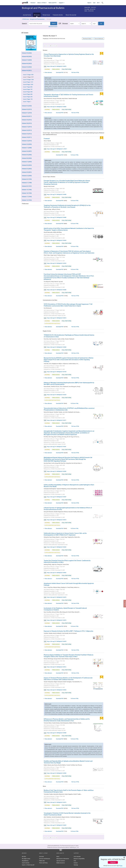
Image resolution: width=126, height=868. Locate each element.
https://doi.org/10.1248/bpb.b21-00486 (57, 217)
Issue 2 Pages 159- (28, 99)
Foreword (47, 139)
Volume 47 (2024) (27, 60)
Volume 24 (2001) (27, 172)
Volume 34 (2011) (27, 137)
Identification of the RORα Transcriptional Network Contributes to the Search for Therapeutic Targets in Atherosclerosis (69, 229)
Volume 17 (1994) (27, 197)
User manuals (77, 856)
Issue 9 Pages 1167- (28, 82)
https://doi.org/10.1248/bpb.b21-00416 (57, 520)
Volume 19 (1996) (27, 190)
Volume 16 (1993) (27, 200)
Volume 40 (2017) (27, 116)
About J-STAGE (42, 3)
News (58, 856)
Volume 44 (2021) (27, 70)
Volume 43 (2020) (27, 106)
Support (62, 3)
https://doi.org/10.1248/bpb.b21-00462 (57, 573)
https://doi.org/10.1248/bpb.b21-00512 (57, 667)
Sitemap (76, 865)
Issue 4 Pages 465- (28, 94)
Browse (33, 3)
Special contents (61, 861)
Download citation (87, 39)
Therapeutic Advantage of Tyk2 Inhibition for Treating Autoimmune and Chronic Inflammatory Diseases (69, 95)
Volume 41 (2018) (27, 113)
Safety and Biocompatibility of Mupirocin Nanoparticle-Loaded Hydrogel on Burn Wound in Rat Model (69, 486)
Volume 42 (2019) (27, 109)
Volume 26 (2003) (27, 165)
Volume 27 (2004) (27, 162)
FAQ (75, 861)
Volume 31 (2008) (27, 148)
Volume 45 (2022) (27, 67)
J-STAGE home (25, 19)
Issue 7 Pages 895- (28, 87)
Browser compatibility (79, 859)
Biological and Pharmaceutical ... (38, 19)
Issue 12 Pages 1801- (28, 75)
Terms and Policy (43, 863)
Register (113, 862)
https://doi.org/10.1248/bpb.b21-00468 (57, 194)
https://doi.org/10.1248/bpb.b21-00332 (57, 263)
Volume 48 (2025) (27, 56)
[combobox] (75, 23)
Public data (42, 861)
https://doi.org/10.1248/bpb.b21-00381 (57, 447)
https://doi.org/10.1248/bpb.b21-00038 (57, 347)
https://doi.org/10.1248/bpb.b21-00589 (57, 733)
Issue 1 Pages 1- (27, 102)
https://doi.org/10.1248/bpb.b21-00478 (57, 641)
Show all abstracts (99, 39)
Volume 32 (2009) (27, 144)
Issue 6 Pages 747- (28, 89)
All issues (37, 15)
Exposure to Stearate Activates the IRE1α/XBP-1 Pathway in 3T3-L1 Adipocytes (68, 631)
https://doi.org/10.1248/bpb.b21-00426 (57, 240)
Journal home (27, 15)
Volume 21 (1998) (27, 183)
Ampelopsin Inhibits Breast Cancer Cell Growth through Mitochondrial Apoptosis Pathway (69, 584)
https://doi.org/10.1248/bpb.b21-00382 (57, 471)
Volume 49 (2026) (27, 53)
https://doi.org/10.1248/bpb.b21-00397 (57, 497)
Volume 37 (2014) (27, 127)
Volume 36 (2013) (27, 130)
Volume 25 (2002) (27, 169)
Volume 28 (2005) (27, 158)
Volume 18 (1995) (27, 193)
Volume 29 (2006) (27, 155)
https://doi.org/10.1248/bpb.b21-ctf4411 (57, 149)
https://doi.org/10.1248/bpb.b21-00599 (57, 773)
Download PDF (60, 72)
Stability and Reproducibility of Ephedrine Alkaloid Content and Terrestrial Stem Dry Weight (68, 762)
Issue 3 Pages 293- (28, 97)
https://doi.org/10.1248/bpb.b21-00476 (57, 66)
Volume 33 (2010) (27, 141)
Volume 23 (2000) (27, 176)
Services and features (45, 859)
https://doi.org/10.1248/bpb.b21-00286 (57, 290)
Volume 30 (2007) (27, 151)
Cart (94, 3)
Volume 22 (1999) (27, 179)
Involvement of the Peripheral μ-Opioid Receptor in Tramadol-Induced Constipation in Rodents (65, 609)
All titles (24, 856)
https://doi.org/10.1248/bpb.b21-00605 (57, 825)
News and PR (53, 3)
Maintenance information (63, 859)
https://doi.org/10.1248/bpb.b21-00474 (57, 620)
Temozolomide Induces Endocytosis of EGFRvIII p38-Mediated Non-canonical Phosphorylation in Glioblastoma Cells (69, 409)
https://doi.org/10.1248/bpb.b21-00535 (57, 690)
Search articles (26, 863)
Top (61, 850)
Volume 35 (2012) (27, 134)
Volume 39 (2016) (27, 120)
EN (98, 3)
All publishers (25, 861)
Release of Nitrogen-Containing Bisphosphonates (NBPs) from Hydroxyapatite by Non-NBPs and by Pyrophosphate (69, 383)
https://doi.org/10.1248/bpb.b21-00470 (57, 597)
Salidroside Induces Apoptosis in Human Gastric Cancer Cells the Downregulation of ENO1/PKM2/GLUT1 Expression (65, 534)
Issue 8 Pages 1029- (28, 84)
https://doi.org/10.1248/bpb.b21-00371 (57, 420)
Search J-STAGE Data (28, 865)
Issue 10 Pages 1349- (28, 80)
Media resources (61, 863)
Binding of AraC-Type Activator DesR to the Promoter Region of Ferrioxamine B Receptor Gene (69, 791)
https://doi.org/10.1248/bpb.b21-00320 (57, 395)
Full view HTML (75, 72)
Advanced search (53, 27)
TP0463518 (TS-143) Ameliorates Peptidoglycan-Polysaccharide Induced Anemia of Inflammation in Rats (69, 336)
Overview (41, 856)
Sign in (89, 3)
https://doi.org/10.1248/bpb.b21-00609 (57, 107)
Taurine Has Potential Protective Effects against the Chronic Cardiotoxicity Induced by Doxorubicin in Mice (67, 561)
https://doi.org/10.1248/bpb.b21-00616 (57, 318)
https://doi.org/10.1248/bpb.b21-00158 (57, 372)
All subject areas (26, 859)
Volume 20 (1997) (27, 186)
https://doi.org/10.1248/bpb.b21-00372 (57, 802)
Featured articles (58, 15)
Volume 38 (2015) (27, 123)
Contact (76, 863)
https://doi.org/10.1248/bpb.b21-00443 (57, 547)
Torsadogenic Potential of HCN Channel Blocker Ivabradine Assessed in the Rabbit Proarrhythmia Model (67, 814)
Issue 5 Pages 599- (28, 92)
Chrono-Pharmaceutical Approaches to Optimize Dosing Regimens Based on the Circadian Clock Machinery (69, 55)
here (121, 866)
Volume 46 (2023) (27, 63)
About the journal (71, 15)
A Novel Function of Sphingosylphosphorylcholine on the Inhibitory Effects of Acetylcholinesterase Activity (68, 509)
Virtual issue (46, 15)
